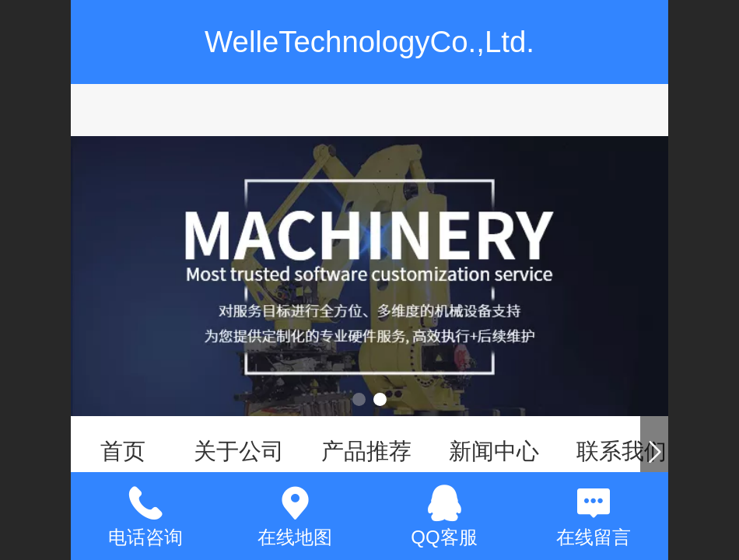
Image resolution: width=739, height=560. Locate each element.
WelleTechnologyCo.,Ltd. (369, 42)
